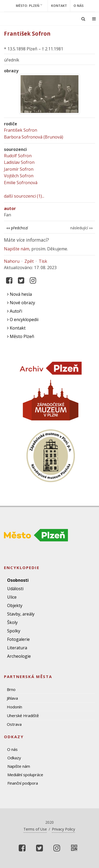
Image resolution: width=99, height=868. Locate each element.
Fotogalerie (18, 639)
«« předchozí (17, 228)
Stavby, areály (21, 614)
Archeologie (19, 656)
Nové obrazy (21, 303)
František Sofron (21, 130)
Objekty (15, 605)
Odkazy (14, 758)
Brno (11, 689)
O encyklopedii (23, 319)
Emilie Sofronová (21, 183)
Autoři (15, 311)
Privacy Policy (63, 829)
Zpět (29, 261)
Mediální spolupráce (25, 775)
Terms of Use (35, 829)
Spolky (14, 631)
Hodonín (14, 707)
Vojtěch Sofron (19, 176)
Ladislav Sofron (19, 162)
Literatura (17, 648)
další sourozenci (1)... (24, 196)
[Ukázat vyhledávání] (83, 19)
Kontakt (59, 6)
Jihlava (12, 698)
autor (10, 208)
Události (15, 589)
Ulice (12, 597)
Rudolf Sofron (18, 156)
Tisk (43, 261)
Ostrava (14, 724)
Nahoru (12, 261)
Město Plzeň (21, 336)
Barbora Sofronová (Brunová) (34, 137)
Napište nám (17, 249)
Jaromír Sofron (19, 169)
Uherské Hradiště (23, 716)
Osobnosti (18, 580)
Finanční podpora (23, 783)
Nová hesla (19, 294)
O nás (78, 6)
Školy (12, 622)
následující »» (81, 228)
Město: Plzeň (29, 6)
